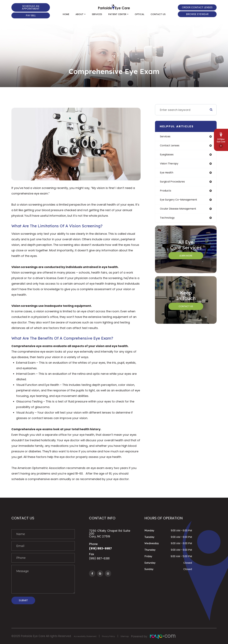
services (166, 137)
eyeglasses (168, 155)
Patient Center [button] (118, 14)
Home (66, 14)
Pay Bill (31, 15)
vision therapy (170, 165)
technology (168, 221)
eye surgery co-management (181, 202)
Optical (139, 14)
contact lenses (171, 146)
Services (97, 14)
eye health (167, 174)
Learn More (186, 259)
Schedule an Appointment (31, 7)
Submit (23, 600)
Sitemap (138, 636)
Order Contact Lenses (197, 7)
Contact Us (158, 14)
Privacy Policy (119, 636)
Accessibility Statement (89, 636)
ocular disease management (180, 211)
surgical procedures (174, 183)
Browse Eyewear (197, 14)
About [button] (81, 14)
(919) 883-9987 (102, 549)
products (166, 193)
